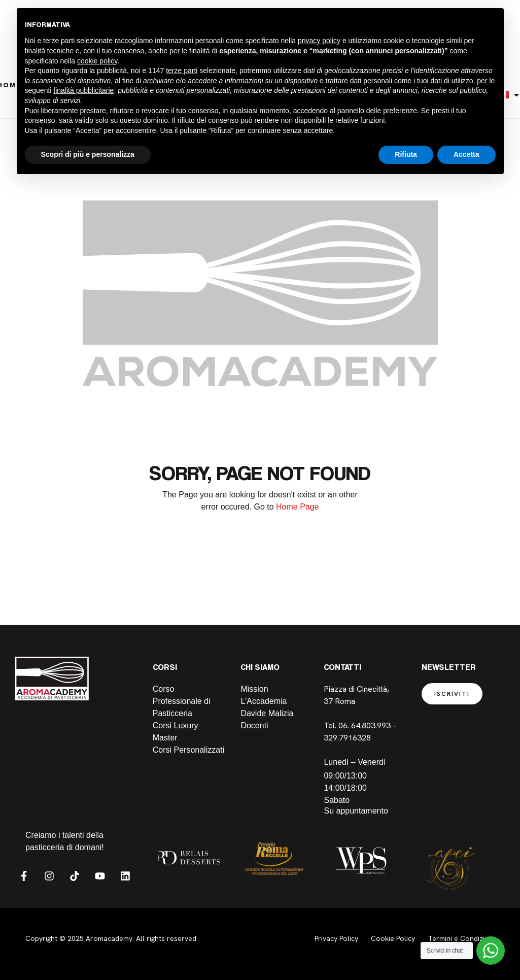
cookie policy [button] (97, 61)
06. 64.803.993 (365, 725)
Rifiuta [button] (406, 154)
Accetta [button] (466, 154)
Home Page (298, 507)
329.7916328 (348, 738)
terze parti (182, 71)
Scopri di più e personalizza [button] (88, 154)
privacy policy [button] (319, 41)
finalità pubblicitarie (83, 90)
